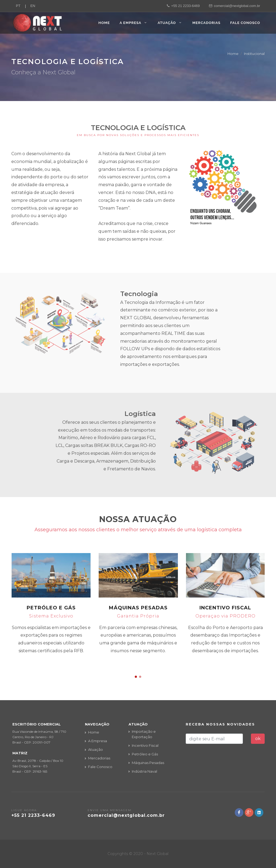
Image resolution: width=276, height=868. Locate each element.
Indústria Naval (144, 771)
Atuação (96, 749)
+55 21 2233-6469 (183, 6)
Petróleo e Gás (51, 608)
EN (33, 6)
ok (258, 739)
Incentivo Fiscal (225, 608)
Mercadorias (99, 758)
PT (18, 6)
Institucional (254, 54)
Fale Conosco (100, 767)
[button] (136, 677)
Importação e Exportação (144, 734)
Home (233, 54)
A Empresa (98, 741)
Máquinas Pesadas (138, 608)
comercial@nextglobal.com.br (234, 6)
